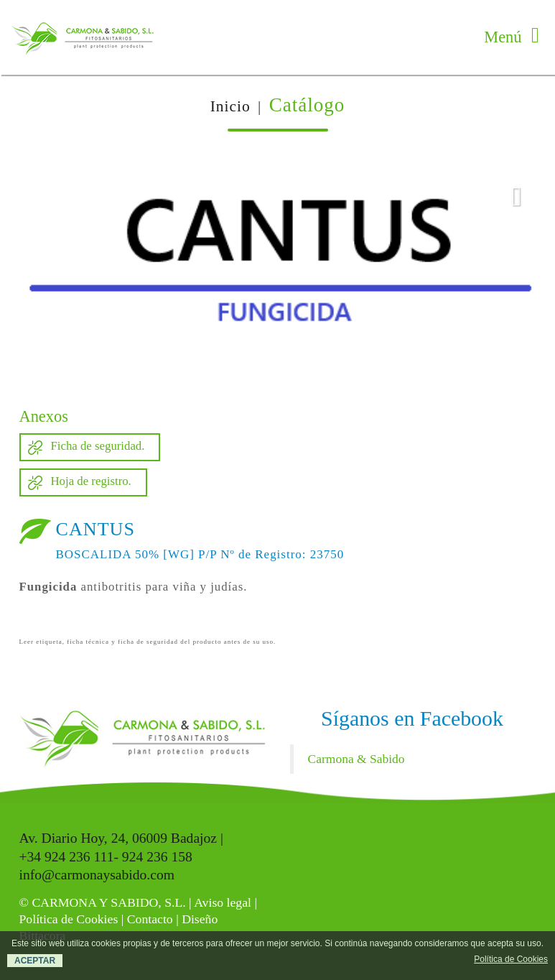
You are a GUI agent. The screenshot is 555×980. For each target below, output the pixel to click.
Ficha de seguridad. (98, 446)
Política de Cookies (69, 919)
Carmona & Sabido (356, 759)
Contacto (150, 919)
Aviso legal (223, 902)
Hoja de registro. (91, 481)
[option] (278, 277)
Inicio (230, 106)
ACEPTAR (35, 961)
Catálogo (307, 105)
